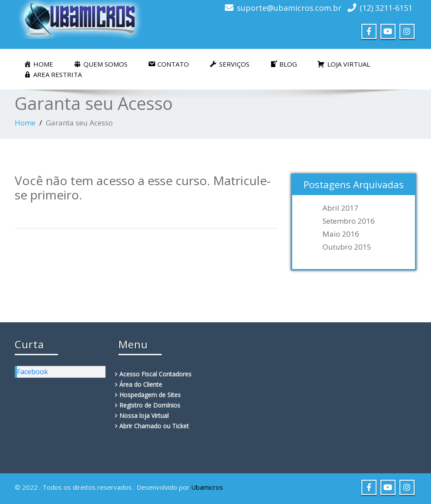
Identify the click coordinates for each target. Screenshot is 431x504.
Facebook (32, 372)
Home (25, 123)
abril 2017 (340, 208)
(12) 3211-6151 (386, 8)
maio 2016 (341, 234)
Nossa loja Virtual (144, 416)
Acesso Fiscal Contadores (155, 374)
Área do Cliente (141, 384)
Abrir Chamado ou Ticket (154, 426)
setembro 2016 (349, 221)
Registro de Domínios (150, 405)
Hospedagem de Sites (150, 395)
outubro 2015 (347, 247)
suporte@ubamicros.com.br (289, 8)
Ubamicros (207, 487)
